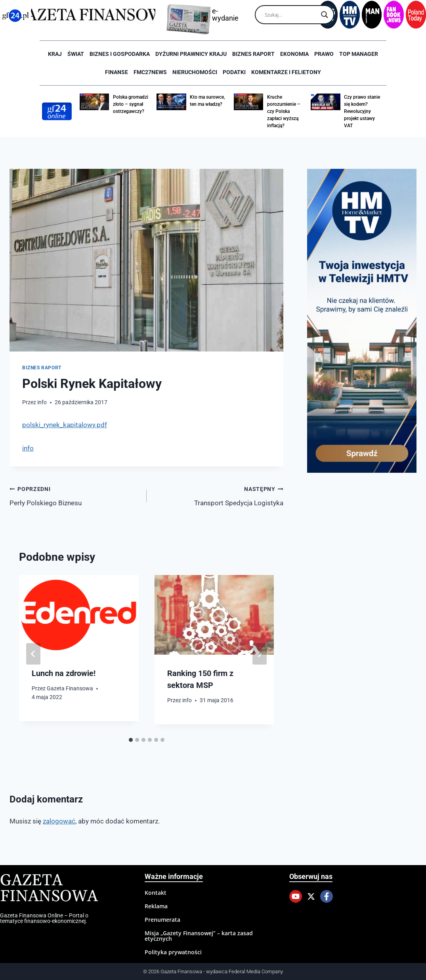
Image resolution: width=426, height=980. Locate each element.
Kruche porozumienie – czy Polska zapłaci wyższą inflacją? (284, 111)
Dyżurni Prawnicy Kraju (191, 54)
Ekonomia (294, 54)
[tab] (131, 740)
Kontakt (156, 893)
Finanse (117, 72)
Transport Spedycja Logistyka (219, 495)
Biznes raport (253, 54)
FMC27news (150, 72)
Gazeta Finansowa (70, 688)
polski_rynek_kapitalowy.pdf (65, 425)
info (42, 402)
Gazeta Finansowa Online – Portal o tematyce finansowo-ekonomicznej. (44, 918)
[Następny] (260, 654)
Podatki (234, 72)
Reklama (156, 906)
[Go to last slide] (33, 654)
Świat (76, 54)
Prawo (324, 54)
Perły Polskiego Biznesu (75, 495)
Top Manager (359, 54)
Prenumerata (162, 920)
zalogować (59, 821)
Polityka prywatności (173, 952)
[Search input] (291, 15)
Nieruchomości (195, 72)
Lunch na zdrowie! (64, 673)
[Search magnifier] (325, 15)
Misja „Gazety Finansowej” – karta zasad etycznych (199, 936)
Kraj (55, 54)
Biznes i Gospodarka (120, 54)
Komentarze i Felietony (286, 72)
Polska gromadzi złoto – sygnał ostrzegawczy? (131, 104)
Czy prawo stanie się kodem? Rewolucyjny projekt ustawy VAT (362, 111)
